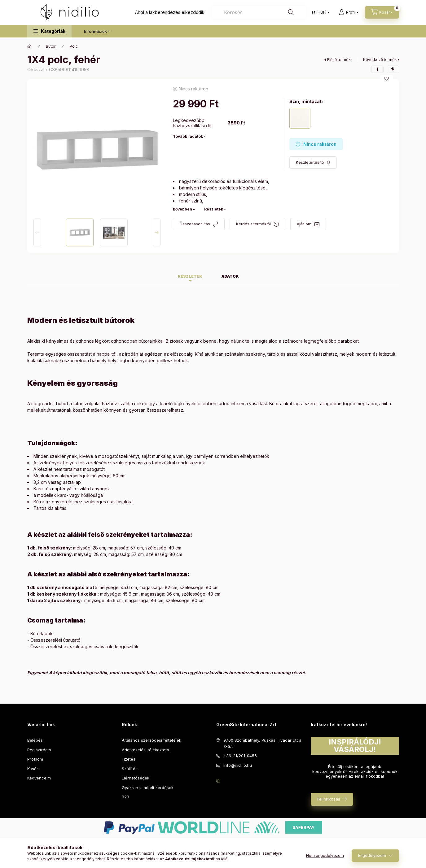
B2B (125, 797)
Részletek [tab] (190, 276)
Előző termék (339, 60)
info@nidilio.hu (238, 765)
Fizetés (129, 759)
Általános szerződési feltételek (152, 740)
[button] (49, 31)
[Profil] (349, 12)
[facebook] (377, 69)
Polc (74, 46)
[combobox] (259, 12)
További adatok (188, 136)
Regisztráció (39, 750)
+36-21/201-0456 (240, 756)
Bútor (51, 46)
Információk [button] (95, 31)
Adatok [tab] (230, 276)
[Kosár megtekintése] (382, 12)
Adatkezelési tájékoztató (145, 750)
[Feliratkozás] (313, 163)
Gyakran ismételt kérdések (148, 788)
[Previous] (37, 232)
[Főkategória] (29, 46)
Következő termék (380, 60)
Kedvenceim (39, 778)
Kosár (33, 769)
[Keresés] (291, 12)
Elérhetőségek (136, 778)
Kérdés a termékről (253, 224)
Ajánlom (304, 224)
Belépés (35, 740)
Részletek (214, 209)
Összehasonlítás (195, 224)
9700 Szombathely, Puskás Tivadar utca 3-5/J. (262, 743)
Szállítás (130, 769)
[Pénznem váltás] (319, 12)
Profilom (35, 759)
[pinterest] (393, 69)
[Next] (157, 232)
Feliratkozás (329, 799)
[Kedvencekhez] (387, 79)
